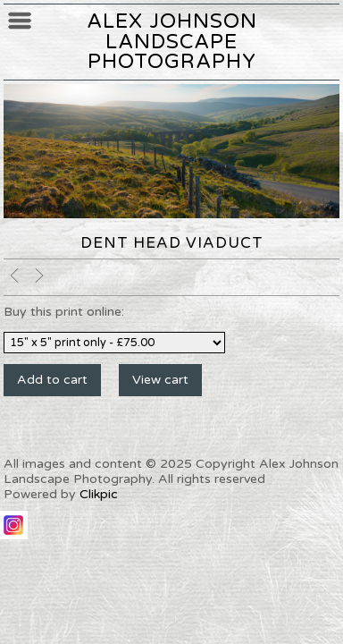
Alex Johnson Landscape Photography (172, 41)
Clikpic (99, 494)
